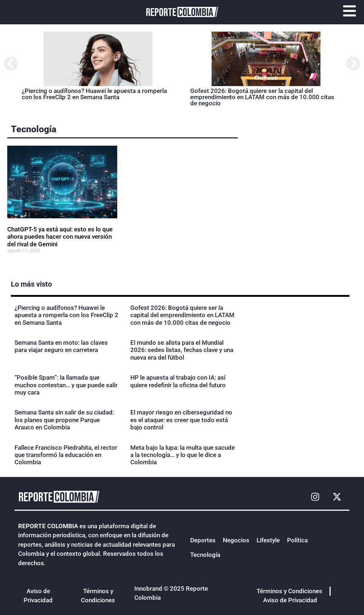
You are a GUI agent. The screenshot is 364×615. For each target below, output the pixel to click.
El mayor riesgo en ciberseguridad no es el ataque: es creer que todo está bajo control (181, 420)
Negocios (236, 540)
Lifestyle (268, 540)
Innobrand (148, 588)
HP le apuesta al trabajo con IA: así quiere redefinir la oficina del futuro (178, 381)
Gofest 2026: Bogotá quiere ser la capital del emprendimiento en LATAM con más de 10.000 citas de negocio (262, 97)
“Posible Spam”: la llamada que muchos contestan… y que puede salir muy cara (66, 385)
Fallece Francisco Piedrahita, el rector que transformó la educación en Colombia (66, 455)
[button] (11, 64)
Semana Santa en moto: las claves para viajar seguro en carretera (61, 346)
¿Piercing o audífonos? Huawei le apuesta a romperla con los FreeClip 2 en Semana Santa (94, 94)
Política (297, 540)
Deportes (203, 540)
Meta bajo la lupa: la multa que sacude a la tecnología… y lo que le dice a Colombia (183, 455)
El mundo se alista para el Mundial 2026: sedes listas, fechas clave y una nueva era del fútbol (182, 350)
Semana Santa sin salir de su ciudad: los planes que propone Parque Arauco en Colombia (64, 420)
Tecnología (34, 129)
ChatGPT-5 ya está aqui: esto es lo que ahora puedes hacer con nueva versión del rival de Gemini (60, 237)
